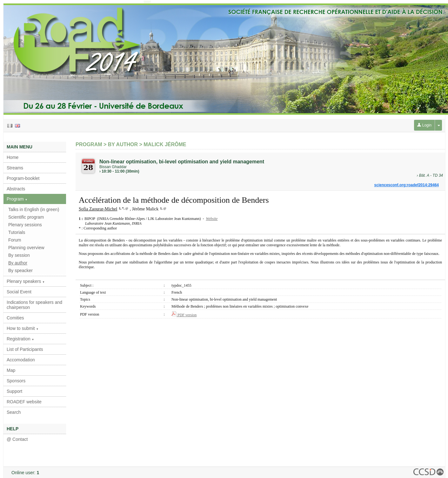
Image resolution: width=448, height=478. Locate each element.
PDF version (184, 315)
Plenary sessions (25, 225)
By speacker (20, 270)
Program (17, 199)
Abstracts (16, 189)
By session (19, 255)
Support (14, 391)
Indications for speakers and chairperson (34, 305)
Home (13, 157)
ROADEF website (24, 402)
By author (18, 263)
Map (11, 370)
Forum (15, 240)
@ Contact (17, 439)
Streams (15, 168)
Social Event (19, 292)
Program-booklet (23, 178)
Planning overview (26, 248)
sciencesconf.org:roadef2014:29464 (407, 185)
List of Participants (25, 349)
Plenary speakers (26, 281)
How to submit (23, 328)
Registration (20, 339)
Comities (15, 318)
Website (212, 219)
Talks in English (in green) (34, 209)
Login (424, 125)
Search (14, 412)
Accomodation (21, 360)
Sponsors (16, 381)
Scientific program (26, 217)
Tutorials (17, 232)
